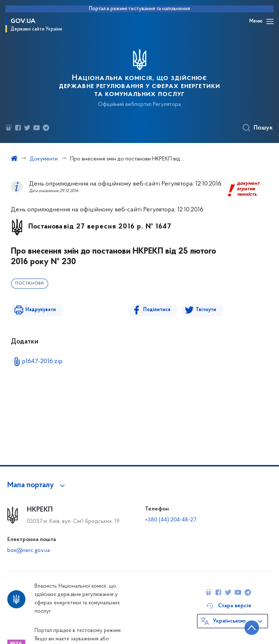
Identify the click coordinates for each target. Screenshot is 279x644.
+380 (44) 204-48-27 (171, 520)
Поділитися (157, 310)
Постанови (30, 284)
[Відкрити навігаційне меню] (270, 21)
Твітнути (206, 310)
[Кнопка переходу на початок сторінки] (252, 628)
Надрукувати (41, 310)
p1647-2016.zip (42, 361)
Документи (44, 159)
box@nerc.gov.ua (29, 550)
